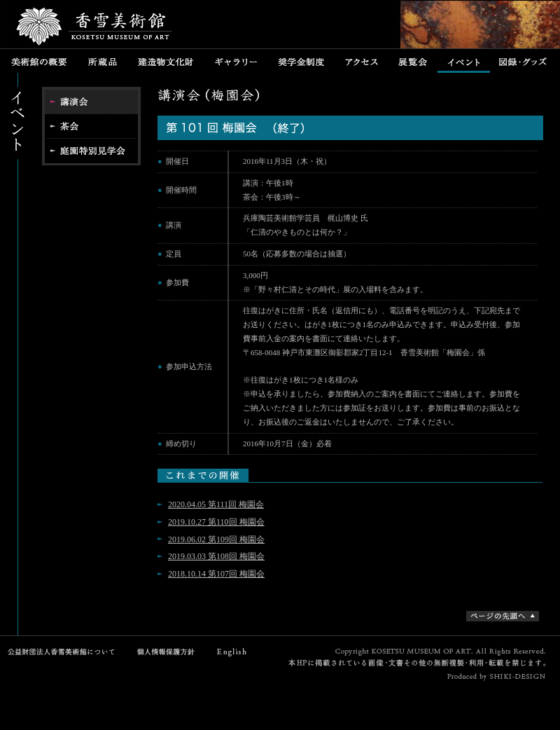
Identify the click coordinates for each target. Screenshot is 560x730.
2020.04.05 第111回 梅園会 (216, 504)
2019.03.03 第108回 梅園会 (216, 556)
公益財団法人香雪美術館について (65, 652)
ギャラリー (236, 61)
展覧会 (413, 61)
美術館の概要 (39, 61)
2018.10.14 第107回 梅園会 (216, 574)
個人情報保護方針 (163, 652)
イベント (464, 61)
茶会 (91, 126)
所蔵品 (103, 61)
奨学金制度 (301, 61)
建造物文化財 (166, 61)
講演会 (91, 101)
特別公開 (91, 152)
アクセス (362, 61)
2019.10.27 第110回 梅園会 (216, 522)
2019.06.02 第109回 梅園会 (216, 539)
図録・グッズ (525, 61)
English (233, 652)
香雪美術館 (94, 28)
